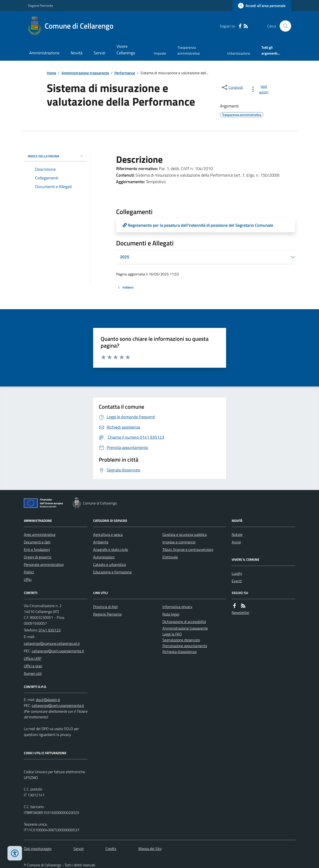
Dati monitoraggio (38, 849)
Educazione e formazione (112, 572)
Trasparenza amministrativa (189, 50)
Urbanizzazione (239, 53)
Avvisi (236, 542)
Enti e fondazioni (37, 549)
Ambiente (101, 542)
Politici (29, 572)
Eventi (237, 581)
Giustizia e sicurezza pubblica (185, 534)
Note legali (171, 614)
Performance (125, 73)
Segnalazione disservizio (181, 640)
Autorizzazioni (104, 557)
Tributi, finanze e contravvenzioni (188, 549)
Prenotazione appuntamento (185, 646)
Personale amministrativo (44, 564)
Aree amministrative (40, 534)
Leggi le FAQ (172, 634)
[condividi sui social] (232, 87)
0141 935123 (50, 630)
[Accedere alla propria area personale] (262, 6)
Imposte (160, 53)
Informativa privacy (177, 607)
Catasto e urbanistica (110, 564)
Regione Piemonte (40, 6)
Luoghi (237, 573)
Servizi (99, 53)
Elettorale (170, 557)
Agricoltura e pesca (108, 534)
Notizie (237, 534)
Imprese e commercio (179, 542)
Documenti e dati (37, 542)
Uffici (28, 579)
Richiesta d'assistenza (180, 652)
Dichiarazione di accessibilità (184, 622)
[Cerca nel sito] (283, 26)
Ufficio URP (33, 658)
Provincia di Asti (105, 607)
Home (51, 73)
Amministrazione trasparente (85, 73)
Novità (77, 53)
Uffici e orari (33, 666)
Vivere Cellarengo (126, 50)
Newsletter (240, 612)
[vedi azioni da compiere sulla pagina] (260, 89)
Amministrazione (44, 53)
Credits (111, 849)
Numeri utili (33, 673)
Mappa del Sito (150, 849)
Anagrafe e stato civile (111, 549)
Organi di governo (38, 557)
